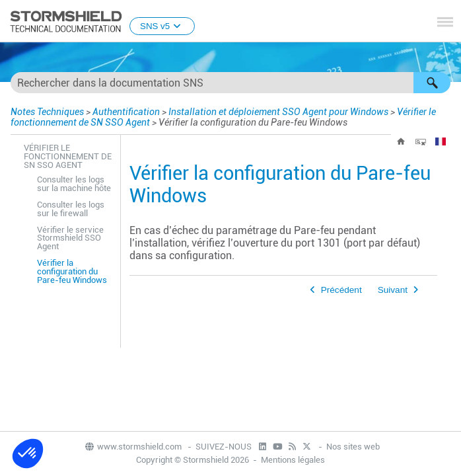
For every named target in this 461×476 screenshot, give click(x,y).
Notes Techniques (47, 112)
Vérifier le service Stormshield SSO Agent (70, 238)
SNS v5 (162, 26)
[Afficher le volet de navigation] (445, 22)
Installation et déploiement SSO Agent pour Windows (278, 112)
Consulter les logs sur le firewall (71, 209)
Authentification (126, 112)
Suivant (393, 290)
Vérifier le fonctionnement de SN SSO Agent (68, 156)
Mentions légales (293, 460)
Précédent (341, 290)
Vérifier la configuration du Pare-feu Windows (72, 271)
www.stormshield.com (133, 447)
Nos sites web (353, 447)
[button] (432, 83)
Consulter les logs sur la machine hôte (74, 184)
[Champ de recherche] (230, 83)
